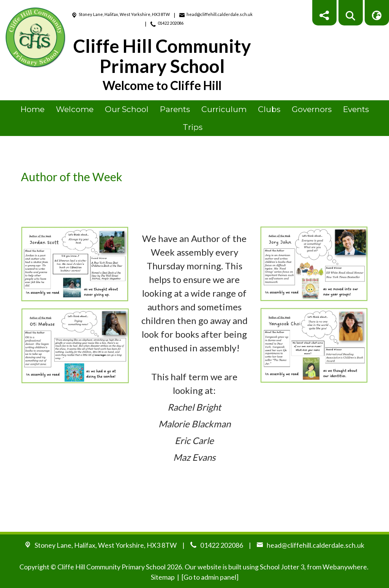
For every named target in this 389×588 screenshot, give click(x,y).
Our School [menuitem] (127, 109)
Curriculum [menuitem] (224, 109)
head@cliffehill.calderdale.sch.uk (220, 14)
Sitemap (163, 577)
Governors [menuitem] (312, 109)
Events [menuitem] (356, 109)
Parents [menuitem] (175, 109)
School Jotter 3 (282, 567)
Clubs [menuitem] (269, 109)
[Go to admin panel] (210, 577)
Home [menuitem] (32, 109)
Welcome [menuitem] (75, 109)
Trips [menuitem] (193, 127)
